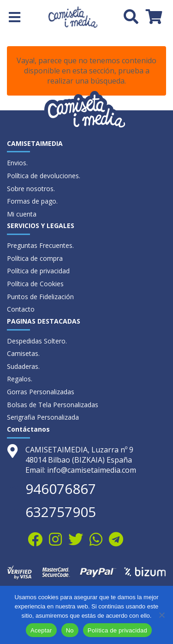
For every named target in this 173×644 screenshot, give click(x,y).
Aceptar (41, 630)
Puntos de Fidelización (40, 297)
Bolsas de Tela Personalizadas (53, 405)
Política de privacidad (38, 271)
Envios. (17, 163)
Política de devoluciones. (44, 176)
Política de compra (35, 258)
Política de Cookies (35, 284)
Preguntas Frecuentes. (40, 245)
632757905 (61, 512)
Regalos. (20, 379)
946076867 (61, 489)
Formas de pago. (32, 201)
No (70, 630)
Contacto (21, 309)
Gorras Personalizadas (41, 392)
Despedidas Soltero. (37, 341)
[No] (161, 615)
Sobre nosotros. (31, 189)
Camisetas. (23, 353)
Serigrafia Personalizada (43, 417)
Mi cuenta (22, 214)
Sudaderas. (23, 366)
